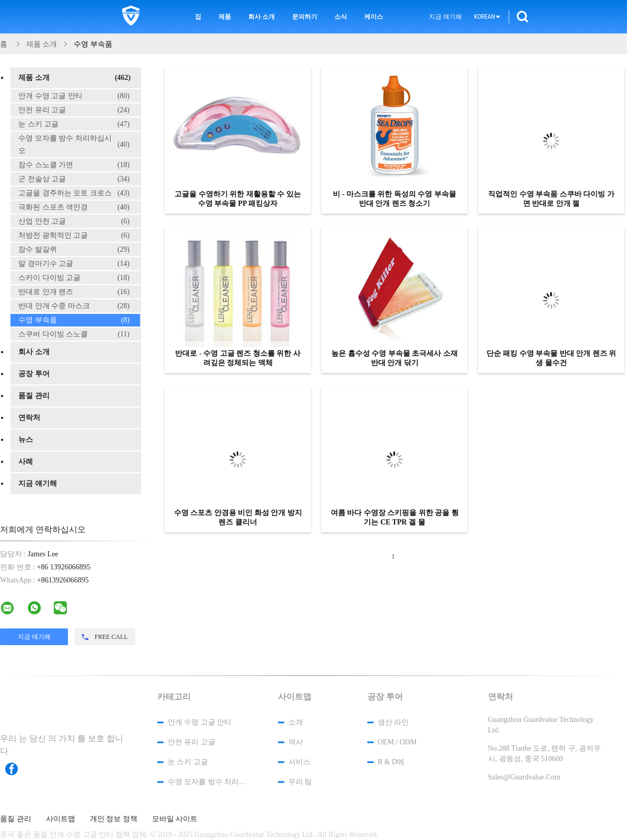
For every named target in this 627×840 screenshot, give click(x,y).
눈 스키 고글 (74, 124)
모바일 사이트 (175, 819)
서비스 (299, 762)
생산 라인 (393, 722)
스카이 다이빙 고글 (74, 278)
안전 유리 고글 (74, 110)
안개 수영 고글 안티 (74, 96)
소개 (296, 722)
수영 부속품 (74, 320)
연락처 (29, 418)
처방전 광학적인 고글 (74, 236)
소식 (341, 17)
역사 (296, 742)
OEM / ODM (397, 742)
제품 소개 (74, 78)
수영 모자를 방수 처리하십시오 (74, 144)
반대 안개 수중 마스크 (74, 306)
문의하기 (305, 17)
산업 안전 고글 (74, 221)
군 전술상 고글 (74, 179)
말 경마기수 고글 (74, 264)
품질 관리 (34, 396)
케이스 (374, 17)
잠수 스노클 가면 (74, 165)
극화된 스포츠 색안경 (74, 207)
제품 (225, 17)
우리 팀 (300, 782)
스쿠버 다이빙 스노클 (74, 334)
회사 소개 (262, 17)
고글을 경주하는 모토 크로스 (74, 193)
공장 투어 (34, 374)
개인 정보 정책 (114, 819)
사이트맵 (61, 819)
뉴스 (26, 440)
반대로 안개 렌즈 (74, 292)
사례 (26, 462)
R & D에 (391, 762)
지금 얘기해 (445, 17)
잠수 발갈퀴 (74, 250)
